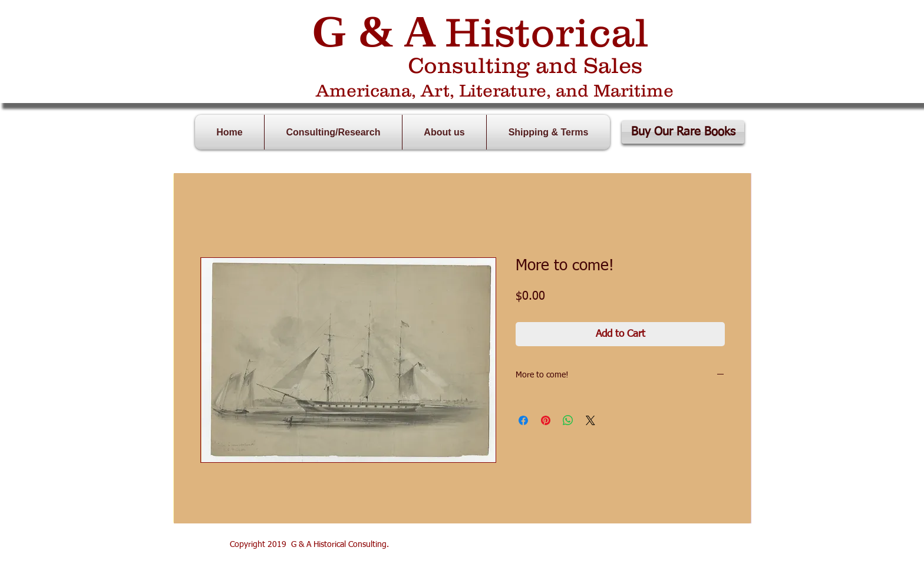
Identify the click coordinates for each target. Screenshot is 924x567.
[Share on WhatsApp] (568, 420)
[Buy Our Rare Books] (683, 132)
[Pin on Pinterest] (546, 420)
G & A (373, 31)
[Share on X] (590, 420)
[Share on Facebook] (523, 420)
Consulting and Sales (525, 65)
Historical (547, 32)
